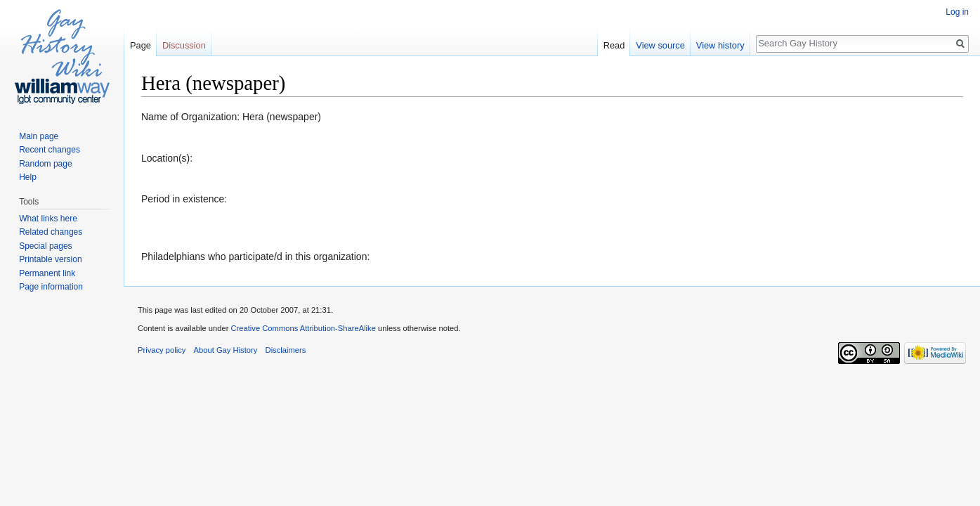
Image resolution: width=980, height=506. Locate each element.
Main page (39, 136)
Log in (957, 12)
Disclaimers (286, 350)
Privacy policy (162, 350)
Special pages (45, 246)
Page (141, 45)
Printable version (50, 259)
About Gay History (226, 350)
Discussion (184, 45)
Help (28, 177)
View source (660, 45)
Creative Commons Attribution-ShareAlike (303, 328)
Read (614, 45)
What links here (48, 219)
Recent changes (50, 150)
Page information (51, 287)
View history (720, 45)
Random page (45, 164)
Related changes (51, 232)
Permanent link (47, 273)
